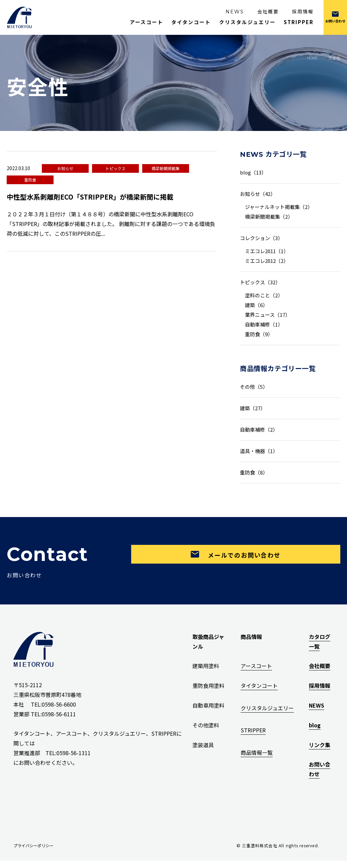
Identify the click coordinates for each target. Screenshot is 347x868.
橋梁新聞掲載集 (166, 168)
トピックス (115, 168)
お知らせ (65, 168)
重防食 (30, 180)
